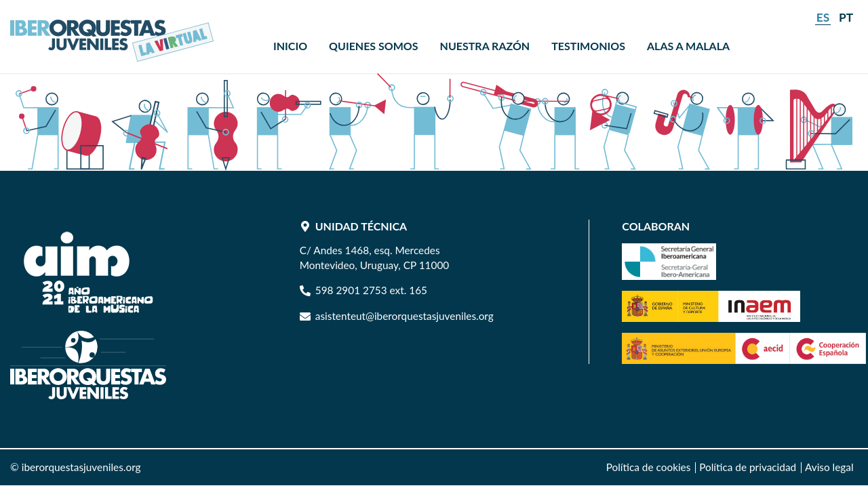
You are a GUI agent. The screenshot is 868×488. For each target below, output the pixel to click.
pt (846, 17)
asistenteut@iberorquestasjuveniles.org (405, 316)
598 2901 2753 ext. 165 (371, 290)
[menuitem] (290, 46)
